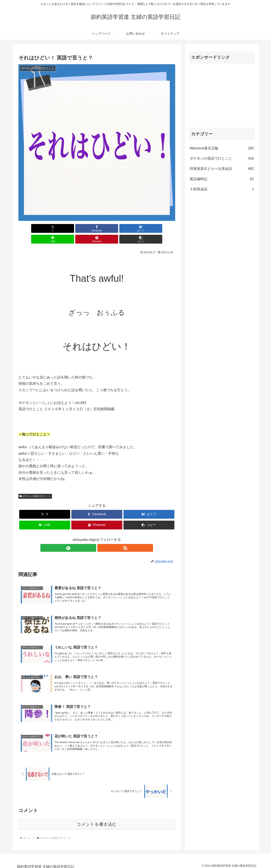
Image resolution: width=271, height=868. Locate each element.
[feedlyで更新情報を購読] (92, 537)
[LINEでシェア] (110, 228)
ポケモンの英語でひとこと (35, 485)
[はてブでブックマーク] (83, 228)
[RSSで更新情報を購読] (101, 537)
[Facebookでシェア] (57, 228)
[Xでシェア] (31, 228)
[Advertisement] (222, 94)
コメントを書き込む (97, 821)
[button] (162, 228)
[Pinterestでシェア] (136, 228)
